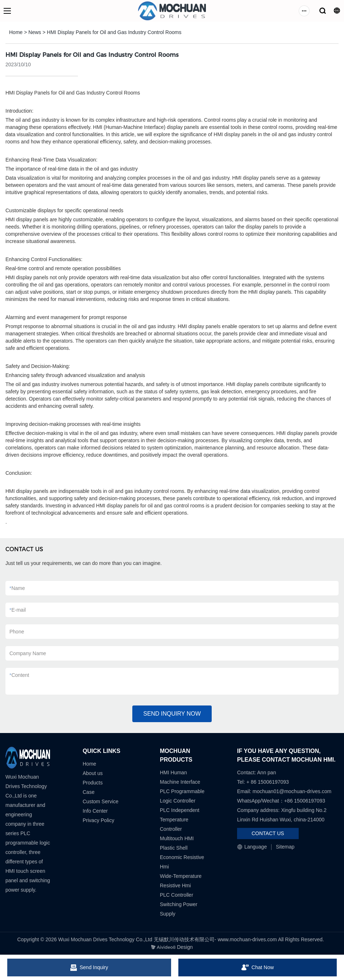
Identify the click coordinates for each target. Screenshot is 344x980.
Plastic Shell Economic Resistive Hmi (182, 857)
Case (89, 792)
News (35, 32)
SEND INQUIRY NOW (172, 714)
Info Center (95, 811)
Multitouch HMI (177, 838)
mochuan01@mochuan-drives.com (292, 791)
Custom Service (101, 801)
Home (16, 32)
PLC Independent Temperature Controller (180, 820)
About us (93, 773)
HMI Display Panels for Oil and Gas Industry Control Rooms (114, 32)
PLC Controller (177, 895)
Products (93, 783)
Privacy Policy (98, 820)
